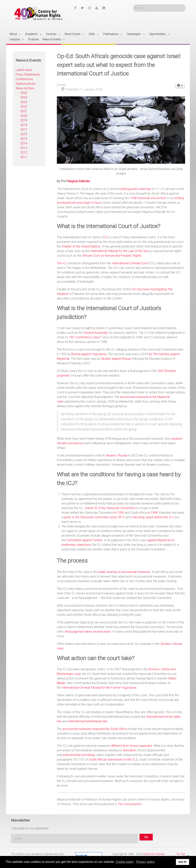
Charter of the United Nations (81, 246)
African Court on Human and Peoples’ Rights (112, 256)
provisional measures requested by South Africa (95, 729)
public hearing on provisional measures (124, 572)
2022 (24, 107)
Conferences (24, 79)
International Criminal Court (130, 263)
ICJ (105, 237)
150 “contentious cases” (85, 337)
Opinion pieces (26, 84)
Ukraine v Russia (116, 455)
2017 (24, 130)
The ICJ (62, 263)
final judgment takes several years (88, 632)
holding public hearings (135, 189)
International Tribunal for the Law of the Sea (119, 251)
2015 (24, 139)
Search (134, 5)
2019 (24, 120)
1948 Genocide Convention (148, 198)
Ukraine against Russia (116, 359)
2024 (24, 97)
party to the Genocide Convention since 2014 (94, 517)
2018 (24, 125)
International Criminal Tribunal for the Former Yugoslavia (99, 688)
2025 (24, 93)
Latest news (24, 70)
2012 (24, 153)
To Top (181, 854)
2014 (24, 143)
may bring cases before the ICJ (152, 517)
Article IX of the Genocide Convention (110, 508)
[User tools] (180, 85)
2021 (24, 111)
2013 (24, 148)
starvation (129, 750)
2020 (24, 116)
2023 (24, 102)
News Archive (25, 88)
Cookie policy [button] (125, 862)
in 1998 (153, 513)
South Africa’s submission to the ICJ (113, 759)
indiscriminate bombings (79, 755)
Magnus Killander (79, 181)
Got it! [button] (182, 862)
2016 (24, 134)
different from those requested (131, 746)
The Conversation (129, 804)
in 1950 (119, 513)
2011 (24, 157)
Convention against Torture (84, 540)
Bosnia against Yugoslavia (89, 354)
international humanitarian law (88, 721)
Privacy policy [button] (145, 862)
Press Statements (28, 74)
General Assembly (96, 333)
